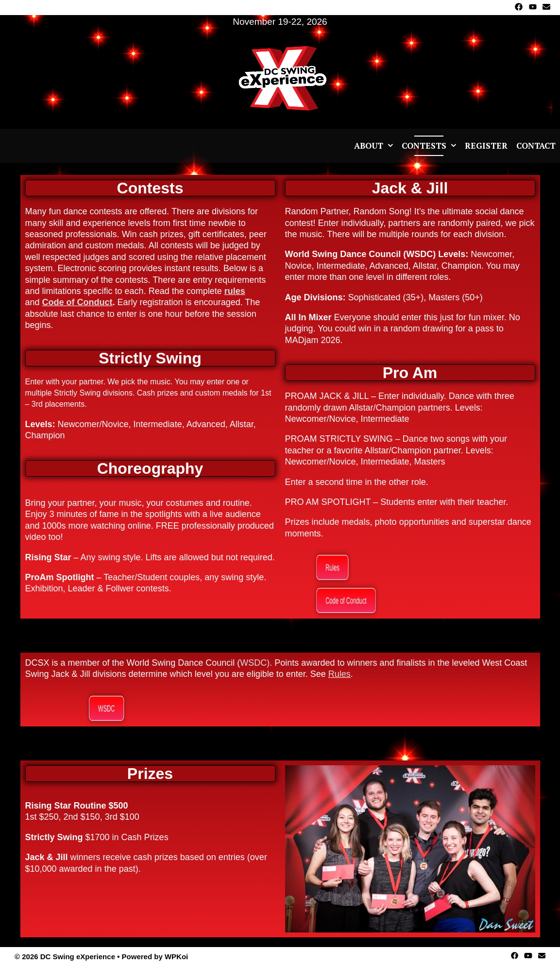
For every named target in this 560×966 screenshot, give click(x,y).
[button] (390, 146)
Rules (339, 674)
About (376, 146)
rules (235, 291)
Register (486, 146)
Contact (536, 146)
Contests (431, 146)
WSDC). (256, 663)
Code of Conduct (77, 302)
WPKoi (176, 957)
